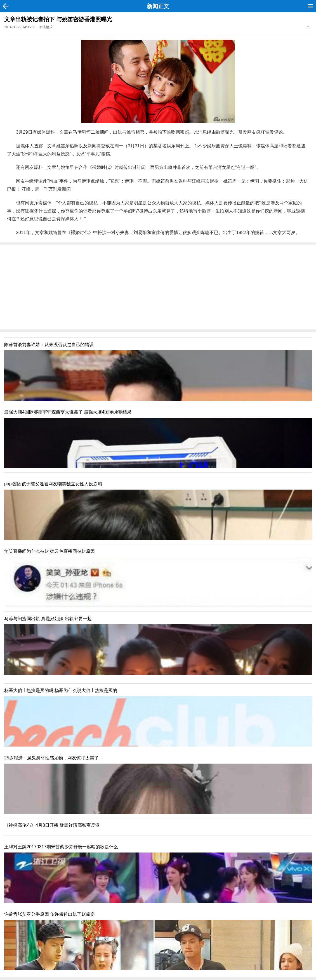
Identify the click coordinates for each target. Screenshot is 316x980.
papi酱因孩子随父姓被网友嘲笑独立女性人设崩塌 (53, 484)
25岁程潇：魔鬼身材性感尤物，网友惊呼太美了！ (54, 758)
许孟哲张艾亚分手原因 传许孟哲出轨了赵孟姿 (49, 914)
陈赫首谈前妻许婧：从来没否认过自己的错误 (49, 345)
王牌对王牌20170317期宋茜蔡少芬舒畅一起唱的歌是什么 (61, 847)
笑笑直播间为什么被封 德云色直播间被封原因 (49, 551)
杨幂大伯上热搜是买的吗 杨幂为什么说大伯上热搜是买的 (61, 690)
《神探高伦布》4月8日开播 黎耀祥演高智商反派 (52, 825)
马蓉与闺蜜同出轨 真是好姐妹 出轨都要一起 (48, 619)
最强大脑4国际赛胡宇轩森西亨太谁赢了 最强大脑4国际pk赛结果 (68, 412)
